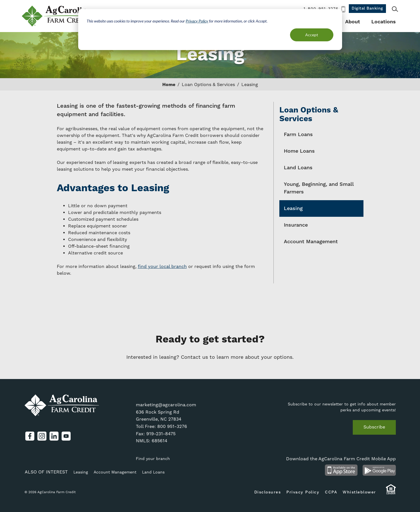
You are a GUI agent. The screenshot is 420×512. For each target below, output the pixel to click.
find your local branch (162, 267)
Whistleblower (359, 492)
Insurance (296, 225)
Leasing (293, 208)
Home (169, 85)
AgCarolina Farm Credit (58, 16)
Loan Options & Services (208, 85)
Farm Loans (298, 135)
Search (395, 9)
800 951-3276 (172, 427)
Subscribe (374, 427)
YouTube (66, 436)
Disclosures (268, 492)
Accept (312, 35)
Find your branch (153, 459)
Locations (384, 22)
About (353, 22)
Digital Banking (367, 8)
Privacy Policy (197, 21)
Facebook (30, 436)
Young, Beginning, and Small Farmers (319, 188)
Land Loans (298, 168)
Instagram (42, 436)
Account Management (311, 242)
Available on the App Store (341, 470)
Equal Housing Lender (391, 492)
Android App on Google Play (379, 470)
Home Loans (299, 151)
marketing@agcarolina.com (166, 405)
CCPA (331, 492)
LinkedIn (54, 436)
